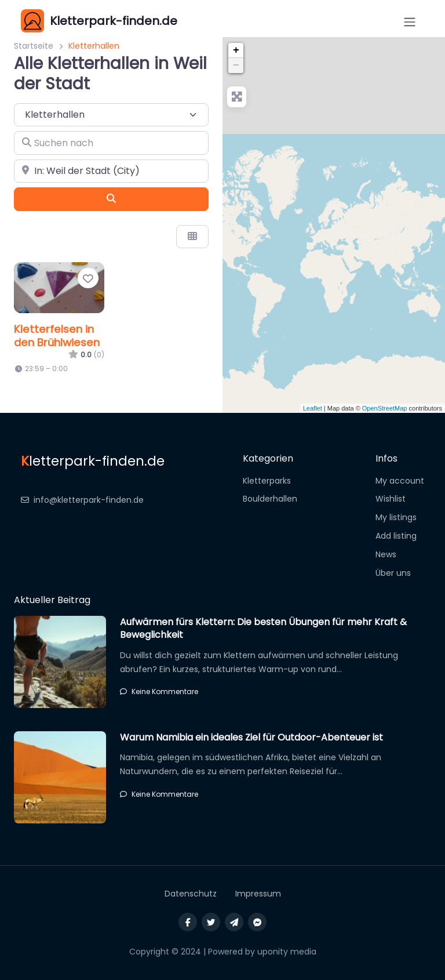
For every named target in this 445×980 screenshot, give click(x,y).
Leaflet (313, 408)
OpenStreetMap (385, 408)
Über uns (393, 573)
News (386, 554)
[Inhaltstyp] (111, 115)
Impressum (258, 894)
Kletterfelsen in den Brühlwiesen (57, 336)
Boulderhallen (270, 499)
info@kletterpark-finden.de (82, 500)
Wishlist (391, 499)
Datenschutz (191, 894)
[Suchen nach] (111, 143)
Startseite (34, 46)
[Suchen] (111, 199)
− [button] (236, 66)
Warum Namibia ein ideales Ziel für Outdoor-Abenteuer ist (251, 737)
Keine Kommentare (159, 692)
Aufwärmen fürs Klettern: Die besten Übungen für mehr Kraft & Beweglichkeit (263, 628)
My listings (396, 517)
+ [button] (236, 50)
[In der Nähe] (111, 171)
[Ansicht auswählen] (192, 237)
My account (400, 481)
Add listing (396, 536)
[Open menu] (410, 22)
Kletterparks (267, 481)
